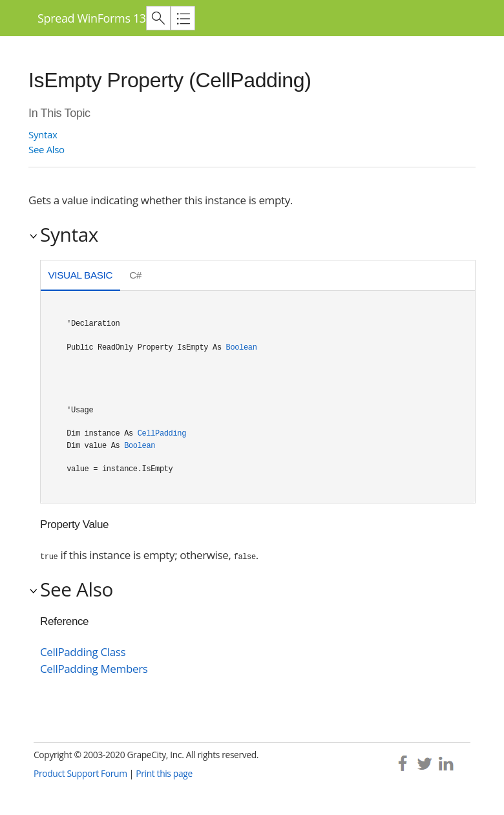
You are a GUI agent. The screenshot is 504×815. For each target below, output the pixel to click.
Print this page (164, 773)
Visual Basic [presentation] (80, 275)
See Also (47, 149)
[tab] (80, 277)
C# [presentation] (135, 275)
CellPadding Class (83, 652)
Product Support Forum (80, 773)
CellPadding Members (94, 669)
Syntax (43, 134)
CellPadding (162, 434)
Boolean (242, 348)
